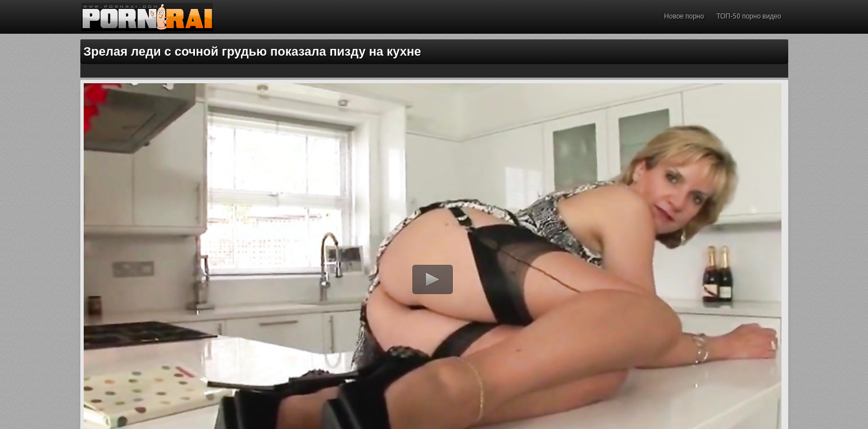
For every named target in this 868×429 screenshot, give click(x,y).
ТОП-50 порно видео (749, 16)
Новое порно (684, 16)
